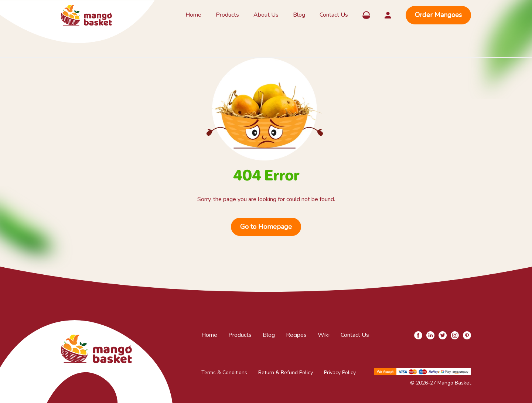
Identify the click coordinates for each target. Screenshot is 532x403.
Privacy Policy (340, 372)
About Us (266, 15)
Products (227, 15)
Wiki (324, 335)
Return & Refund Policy (286, 372)
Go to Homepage (266, 227)
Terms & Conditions (224, 372)
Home (193, 15)
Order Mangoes (438, 15)
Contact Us (334, 15)
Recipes (296, 335)
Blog (299, 15)
